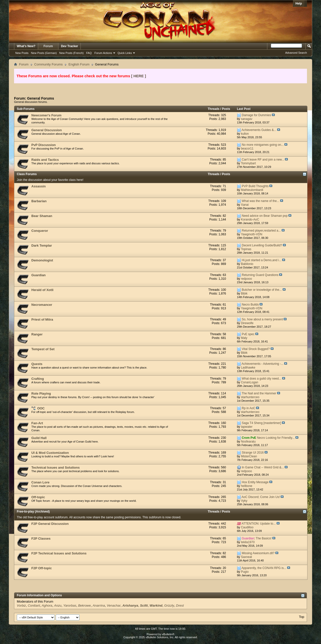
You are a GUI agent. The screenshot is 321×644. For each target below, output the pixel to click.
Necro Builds (250, 305)
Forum (48, 46)
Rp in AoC (249, 408)
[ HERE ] (139, 76)
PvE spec (248, 334)
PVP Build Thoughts (255, 186)
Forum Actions (103, 53)
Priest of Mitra (42, 319)
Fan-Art (37, 423)
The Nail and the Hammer (259, 393)
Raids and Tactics (45, 160)
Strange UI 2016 (253, 453)
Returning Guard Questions (260, 275)
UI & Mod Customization (50, 453)
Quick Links (125, 53)
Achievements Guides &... (259, 130)
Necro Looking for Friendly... (276, 438)
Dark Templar (42, 245)
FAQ (89, 53)
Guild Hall (39, 438)
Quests (37, 364)
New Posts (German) (44, 53)
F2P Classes (41, 539)
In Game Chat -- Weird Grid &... (263, 467)
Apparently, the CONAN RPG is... (264, 568)
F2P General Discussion (50, 524)
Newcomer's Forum (46, 115)
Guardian (38, 275)
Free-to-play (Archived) (33, 512)
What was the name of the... (260, 201)
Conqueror (40, 231)
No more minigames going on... (263, 145)
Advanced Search (296, 53)
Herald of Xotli (42, 290)
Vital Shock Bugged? (256, 349)
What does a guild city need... (261, 379)
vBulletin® (168, 634)
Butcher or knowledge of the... (262, 290)
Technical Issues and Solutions (56, 468)
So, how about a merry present (262, 319)
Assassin (38, 186)
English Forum (79, 64)
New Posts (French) (71, 53)
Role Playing (41, 393)
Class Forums (27, 174)
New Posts (22, 53)
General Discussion (47, 130)
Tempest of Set (43, 349)
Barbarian (39, 201)
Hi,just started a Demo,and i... (262, 260)
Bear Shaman (42, 216)
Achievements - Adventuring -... (262, 364)
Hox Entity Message (255, 482)
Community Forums (49, 64)
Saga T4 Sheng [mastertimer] (261, 423)
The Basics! (264, 538)
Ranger (37, 334)
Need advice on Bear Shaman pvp (265, 216)
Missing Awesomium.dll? (258, 553)
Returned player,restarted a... (261, 231)
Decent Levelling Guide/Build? (262, 245)
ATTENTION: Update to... (259, 524)
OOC (41, 408)
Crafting (38, 379)
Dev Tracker (69, 46)
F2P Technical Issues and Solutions (59, 553)
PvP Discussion (44, 145)
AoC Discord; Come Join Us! (261, 497)
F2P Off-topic (42, 568)
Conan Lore (40, 482)
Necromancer (42, 305)
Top (302, 617)
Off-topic (38, 497)
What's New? (26, 46)
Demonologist (42, 260)
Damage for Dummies (256, 115)
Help (299, 4)
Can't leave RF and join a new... (263, 160)
